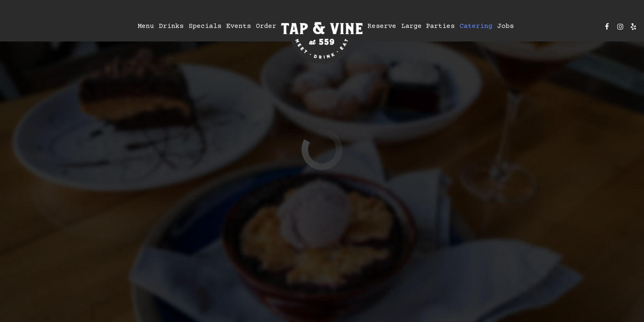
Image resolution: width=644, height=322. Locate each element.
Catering (476, 26)
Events (239, 26)
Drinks (171, 26)
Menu (146, 26)
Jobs (506, 26)
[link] (322, 40)
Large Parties (428, 26)
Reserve (382, 26)
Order (266, 26)
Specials (205, 26)
